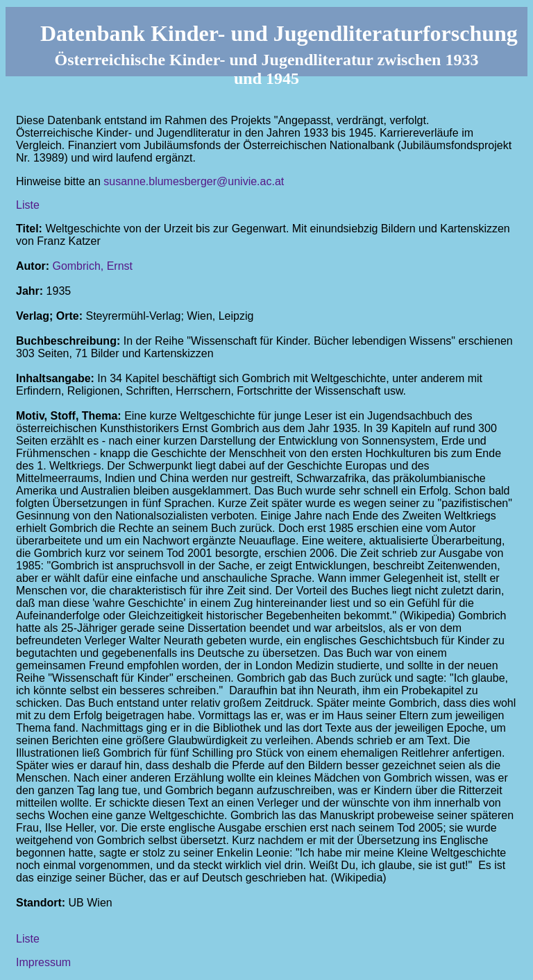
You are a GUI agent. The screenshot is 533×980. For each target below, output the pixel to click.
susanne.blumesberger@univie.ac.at (194, 181)
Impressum (43, 962)
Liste (28, 205)
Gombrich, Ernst (92, 266)
